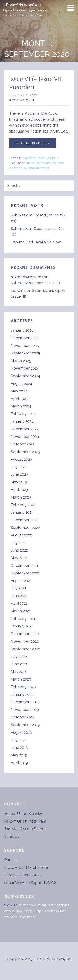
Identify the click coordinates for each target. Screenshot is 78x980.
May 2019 (19, 755)
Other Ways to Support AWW (30, 883)
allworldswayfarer (22, 100)
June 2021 (19, 596)
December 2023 (25, 429)
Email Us (12, 836)
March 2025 (21, 361)
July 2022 (19, 543)
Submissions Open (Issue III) (35, 283)
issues (51, 163)
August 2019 (21, 732)
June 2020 (19, 664)
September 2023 (25, 452)
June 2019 (19, 747)
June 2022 (19, 550)
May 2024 (19, 391)
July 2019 (19, 740)
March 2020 (21, 679)
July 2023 (19, 467)
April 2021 (19, 603)
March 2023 (21, 497)
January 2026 (22, 330)
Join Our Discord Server (25, 829)
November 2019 (25, 709)
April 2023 (19, 490)
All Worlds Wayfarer (22, 5)
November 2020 (25, 641)
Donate (11, 860)
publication (31, 168)
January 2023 (22, 512)
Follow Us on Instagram (25, 821)
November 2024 (25, 368)
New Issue (52, 158)
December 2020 (25, 634)
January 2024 (22, 421)
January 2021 (22, 626)
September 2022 (25, 528)
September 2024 (25, 376)
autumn (31, 163)
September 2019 (25, 725)
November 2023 (25, 436)
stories (45, 168)
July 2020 (19, 657)
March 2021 (21, 611)
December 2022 (25, 520)
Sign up (11, 905)
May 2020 (19, 672)
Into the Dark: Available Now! (36, 242)
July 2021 (18, 588)
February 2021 (23, 619)
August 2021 (21, 581)
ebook (41, 163)
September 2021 (25, 573)
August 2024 (21, 383)
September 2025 (25, 353)
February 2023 (23, 505)
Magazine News (33, 158)
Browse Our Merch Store (26, 867)
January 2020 (22, 694)
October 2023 (23, 444)
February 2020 (23, 687)
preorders (16, 168)
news (60, 163)
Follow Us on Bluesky (23, 814)
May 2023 (19, 482)
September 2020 (25, 649)
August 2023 (21, 459)
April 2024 (19, 399)
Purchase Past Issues (23, 875)
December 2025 (25, 338)
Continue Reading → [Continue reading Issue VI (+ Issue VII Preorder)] (33, 143)
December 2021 (24, 565)
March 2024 (21, 406)
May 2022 (19, 558)
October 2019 (23, 717)
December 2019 (25, 702)
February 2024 (23, 414)
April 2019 (19, 763)
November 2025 (25, 346)
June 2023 (19, 474)
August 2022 (21, 535)
